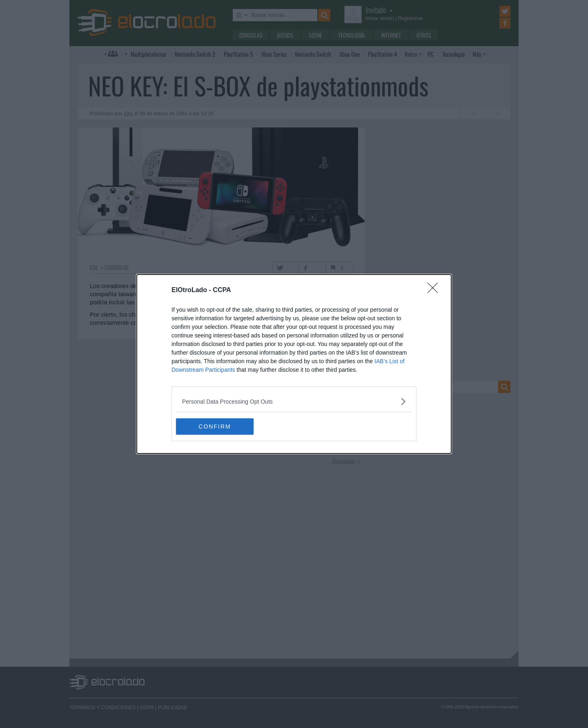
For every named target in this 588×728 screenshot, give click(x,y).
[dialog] (294, 364)
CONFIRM (215, 426)
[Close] (435, 290)
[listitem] (294, 401)
